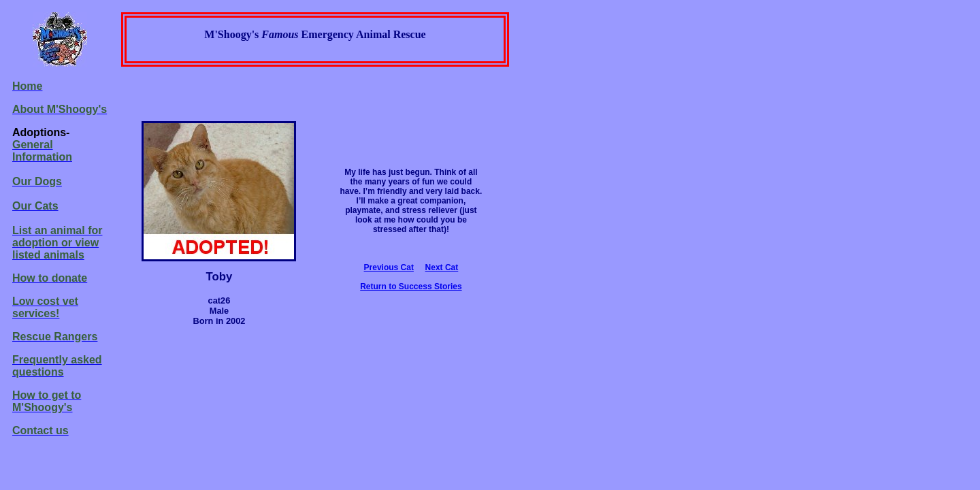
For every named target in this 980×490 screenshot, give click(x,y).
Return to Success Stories (411, 287)
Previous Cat (389, 267)
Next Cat (442, 267)
